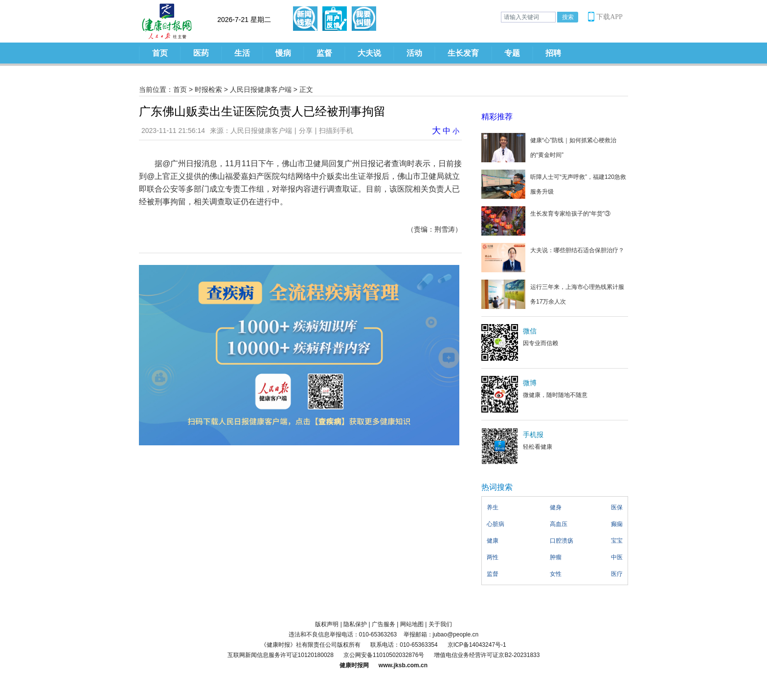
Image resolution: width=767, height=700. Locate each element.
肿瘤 (556, 557)
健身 (556, 507)
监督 (324, 53)
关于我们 (440, 624)
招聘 (553, 53)
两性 (493, 557)
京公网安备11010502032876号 (384, 655)
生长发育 (463, 53)
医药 (201, 53)
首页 (160, 53)
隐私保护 (355, 624)
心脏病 (496, 524)
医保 (617, 507)
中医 (617, 557)
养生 (493, 507)
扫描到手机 (336, 131)
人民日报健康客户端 (261, 89)
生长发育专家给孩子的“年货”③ (570, 214)
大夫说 (369, 53)
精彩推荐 (497, 117)
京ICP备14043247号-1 (477, 645)
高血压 (559, 524)
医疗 (617, 574)
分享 (306, 131)
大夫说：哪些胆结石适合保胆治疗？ (577, 250)
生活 (242, 53)
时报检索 (208, 89)
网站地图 (412, 624)
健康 (493, 541)
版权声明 (327, 624)
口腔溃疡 (562, 541)
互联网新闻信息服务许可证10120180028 (281, 655)
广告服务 (383, 624)
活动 (414, 53)
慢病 (283, 53)
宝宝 (617, 541)
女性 (556, 574)
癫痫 (617, 524)
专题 (512, 53)
